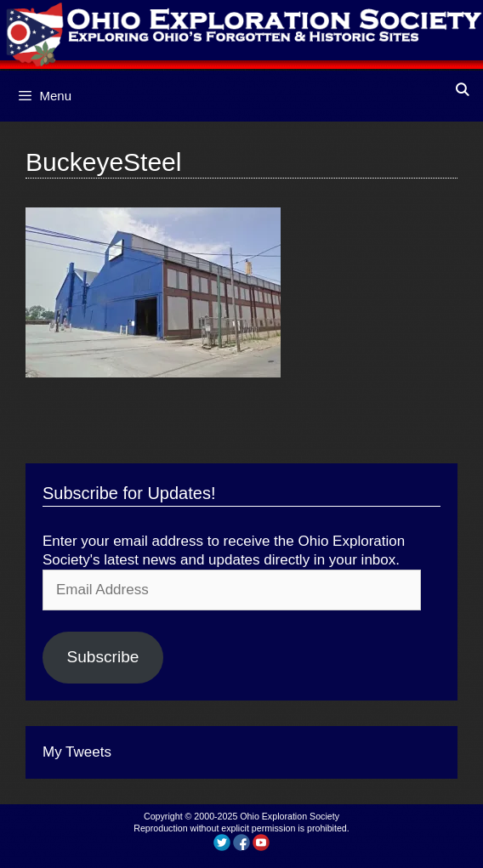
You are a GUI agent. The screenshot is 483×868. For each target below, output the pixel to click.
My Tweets (77, 752)
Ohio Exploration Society (290, 816)
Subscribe (102, 657)
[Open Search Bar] (462, 90)
